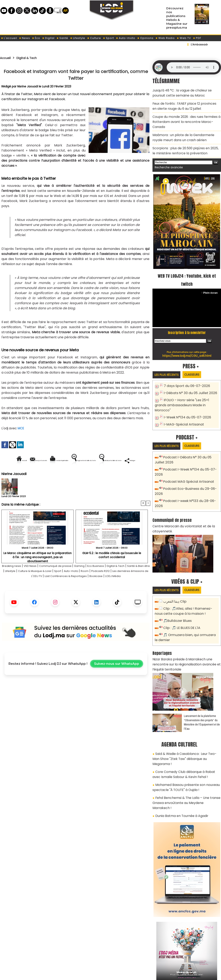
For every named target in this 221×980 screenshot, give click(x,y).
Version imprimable (78, 460)
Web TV (184, 38)
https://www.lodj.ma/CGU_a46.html (187, 342)
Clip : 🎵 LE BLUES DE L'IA (180, 597)
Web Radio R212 (193, 957)
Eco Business (113, 580)
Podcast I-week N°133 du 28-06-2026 (191, 478)
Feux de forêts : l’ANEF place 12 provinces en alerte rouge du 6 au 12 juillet (183, 104)
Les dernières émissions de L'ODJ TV (44, 590)
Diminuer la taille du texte (65, 474)
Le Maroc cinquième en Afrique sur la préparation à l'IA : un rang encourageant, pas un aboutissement (38, 569)
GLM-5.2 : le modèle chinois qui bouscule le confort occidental (112, 569)
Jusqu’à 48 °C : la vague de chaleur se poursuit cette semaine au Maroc (186, 92)
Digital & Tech (31, 58)
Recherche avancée (167, 154)
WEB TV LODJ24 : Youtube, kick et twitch (187, 266)
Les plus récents (168, 361)
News (25, 38)
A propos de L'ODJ (29, 956)
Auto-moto (126, 38)
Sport (108, 38)
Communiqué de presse (66, 580)
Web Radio (165, 38)
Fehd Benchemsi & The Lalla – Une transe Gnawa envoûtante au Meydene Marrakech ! (184, 755)
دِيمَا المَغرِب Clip (174, 572)
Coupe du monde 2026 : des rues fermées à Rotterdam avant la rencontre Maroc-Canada (185, 115)
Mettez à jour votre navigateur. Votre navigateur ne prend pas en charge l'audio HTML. (193, 67)
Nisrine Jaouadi (28, 86)
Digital (48, 38)
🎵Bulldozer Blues (176, 590)
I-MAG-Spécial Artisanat (182, 404)
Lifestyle (78, 38)
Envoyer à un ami (39, 460)
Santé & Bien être (16, 585)
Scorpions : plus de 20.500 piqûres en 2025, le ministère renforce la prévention (184, 138)
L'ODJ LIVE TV (137, 956)
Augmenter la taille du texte (124, 460)
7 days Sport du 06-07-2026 (185, 372)
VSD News (36, 580)
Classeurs (196, 361)
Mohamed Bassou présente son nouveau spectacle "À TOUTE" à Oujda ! (183, 744)
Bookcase (136, 590)
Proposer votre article (83, 956)
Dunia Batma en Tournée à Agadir (179, 765)
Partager (102, 474)
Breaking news (14, 580)
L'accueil (9, 38)
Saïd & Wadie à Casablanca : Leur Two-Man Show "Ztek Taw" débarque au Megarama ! (185, 721)
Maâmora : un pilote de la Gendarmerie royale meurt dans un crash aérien (185, 127)
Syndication (121, 975)
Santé (62, 38)
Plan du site (100, 975)
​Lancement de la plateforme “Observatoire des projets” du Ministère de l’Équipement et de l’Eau (202, 688)
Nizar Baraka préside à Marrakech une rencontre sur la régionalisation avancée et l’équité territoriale (186, 631)
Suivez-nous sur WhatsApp (117, 683)
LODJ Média (76, 595)
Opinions (145, 38)
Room (128, 585)
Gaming (94, 580)
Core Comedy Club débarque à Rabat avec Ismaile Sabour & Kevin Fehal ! (185, 733)
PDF (197, 38)
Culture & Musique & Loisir (68, 585)
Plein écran (211, 279)
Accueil (6, 58)
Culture (94, 38)
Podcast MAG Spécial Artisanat (187, 460)
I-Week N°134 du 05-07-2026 (185, 397)
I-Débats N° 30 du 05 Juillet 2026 (188, 379)
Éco (36, 38)
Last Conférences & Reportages (100, 590)
